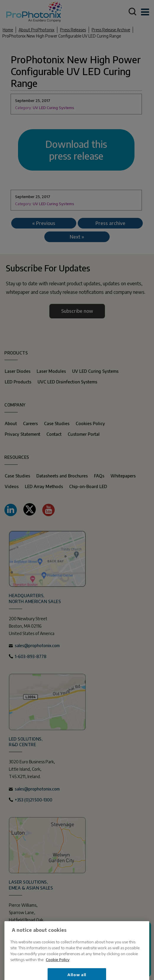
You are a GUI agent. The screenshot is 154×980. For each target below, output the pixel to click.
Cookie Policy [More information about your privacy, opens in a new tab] (58, 976)
